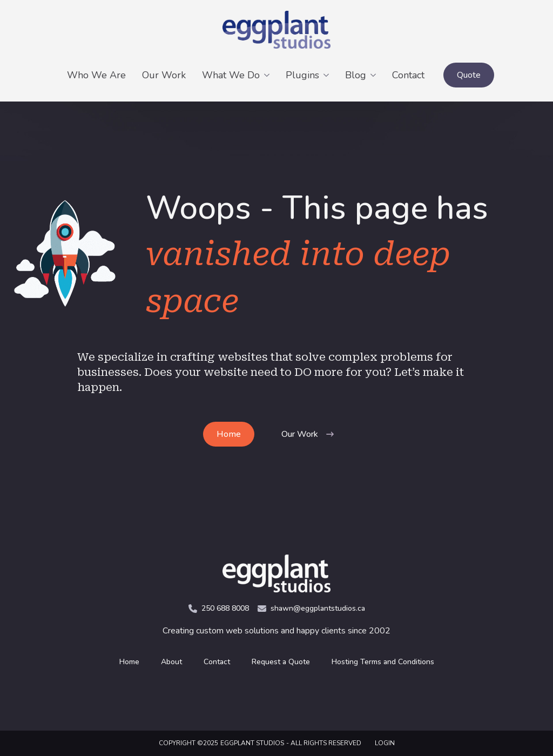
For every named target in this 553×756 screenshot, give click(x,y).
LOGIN (385, 743)
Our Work (164, 75)
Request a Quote (281, 662)
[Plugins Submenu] (328, 75)
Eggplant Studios (252, 743)
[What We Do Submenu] (269, 75)
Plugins (302, 75)
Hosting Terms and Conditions (383, 662)
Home (129, 662)
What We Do (231, 75)
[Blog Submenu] (375, 75)
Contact (408, 75)
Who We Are (96, 75)
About (171, 662)
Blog (356, 75)
